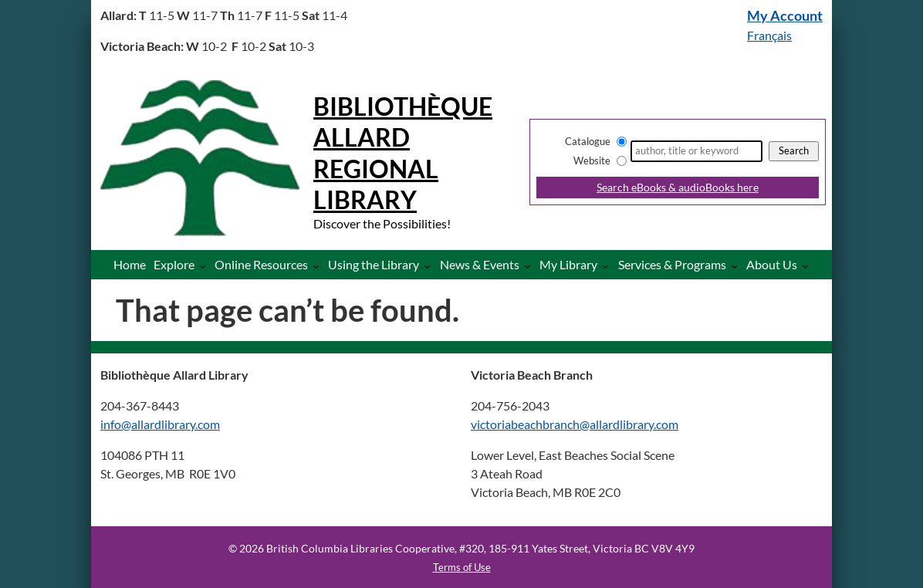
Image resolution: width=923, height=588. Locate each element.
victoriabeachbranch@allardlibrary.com (575, 424)
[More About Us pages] (808, 266)
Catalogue (588, 141)
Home (130, 264)
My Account (785, 16)
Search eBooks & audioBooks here (678, 187)
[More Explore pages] (206, 266)
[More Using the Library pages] (430, 266)
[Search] (696, 151)
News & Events (480, 264)
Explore (174, 264)
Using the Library (374, 264)
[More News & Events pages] (531, 266)
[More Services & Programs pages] (737, 266)
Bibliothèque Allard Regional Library (403, 153)
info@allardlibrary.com (160, 424)
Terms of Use (462, 567)
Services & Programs (672, 264)
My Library (568, 264)
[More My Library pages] (609, 266)
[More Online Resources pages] (319, 266)
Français (769, 35)
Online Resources (261, 264)
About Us (772, 264)
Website (592, 161)
